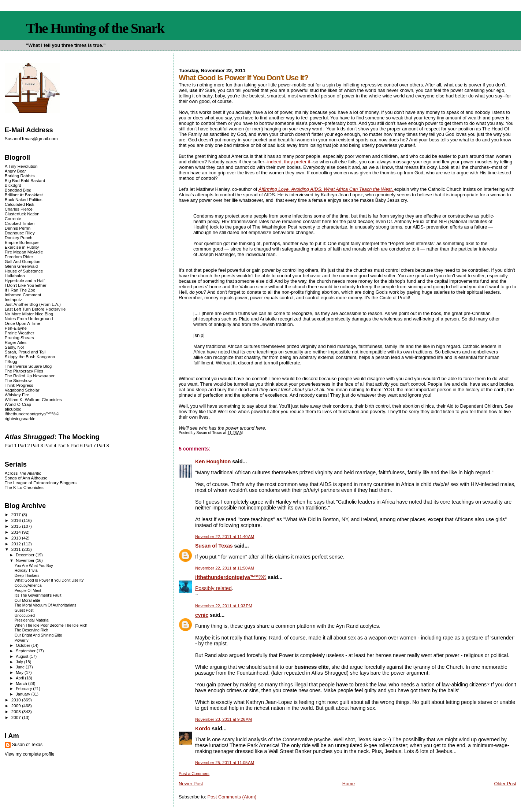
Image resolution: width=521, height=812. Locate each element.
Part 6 (77, 446)
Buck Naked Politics (24, 199)
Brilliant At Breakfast (24, 195)
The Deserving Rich (31, 630)
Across (23, 473)
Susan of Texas (214, 546)
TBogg (11, 361)
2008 (17, 711)
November (26, 560)
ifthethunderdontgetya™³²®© (231, 577)
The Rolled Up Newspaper (30, 376)
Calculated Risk (20, 204)
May (20, 672)
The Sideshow (18, 380)
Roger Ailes (16, 342)
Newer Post (191, 784)
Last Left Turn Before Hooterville (35, 309)
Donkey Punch (19, 238)
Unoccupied (25, 616)
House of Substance (24, 271)
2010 (17, 700)
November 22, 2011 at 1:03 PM (224, 606)
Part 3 (37, 446)
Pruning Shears (19, 338)
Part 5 (64, 446)
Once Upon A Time (23, 323)
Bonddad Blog (18, 190)
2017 (17, 514)
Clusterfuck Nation (22, 214)
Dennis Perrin (18, 228)
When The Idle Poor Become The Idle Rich (51, 625)
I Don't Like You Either (26, 285)
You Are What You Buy (34, 566)
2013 (17, 538)
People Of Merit (28, 591)
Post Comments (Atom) (232, 797)
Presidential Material (32, 620)
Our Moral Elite (27, 600)
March (22, 683)
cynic (202, 615)
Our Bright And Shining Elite (38, 635)
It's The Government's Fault (38, 595)
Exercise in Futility (22, 247)
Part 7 (90, 446)
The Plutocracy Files (24, 371)
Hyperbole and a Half (25, 280)
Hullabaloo (15, 276)
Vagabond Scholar (22, 390)
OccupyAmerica (28, 585)
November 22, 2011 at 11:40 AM (225, 537)
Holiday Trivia (26, 570)
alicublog (13, 409)
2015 (17, 526)
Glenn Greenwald (21, 266)
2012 (17, 544)
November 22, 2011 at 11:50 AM (225, 568)
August (23, 656)
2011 (17, 549)
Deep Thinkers (27, 576)
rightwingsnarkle (20, 418)
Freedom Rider (19, 257)
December (26, 555)
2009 (17, 706)
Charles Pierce (19, 209)
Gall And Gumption (23, 261)
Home (349, 784)
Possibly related (213, 588)
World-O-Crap (18, 404)
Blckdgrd (13, 185)
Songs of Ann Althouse (26, 478)
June (21, 667)
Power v (22, 640)
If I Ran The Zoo (20, 290)
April (20, 678)
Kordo (203, 728)
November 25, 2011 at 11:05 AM (225, 763)
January (23, 694)
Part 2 (24, 446)
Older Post (505, 784)
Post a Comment (194, 774)
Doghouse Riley (20, 233)
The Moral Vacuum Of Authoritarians (46, 605)
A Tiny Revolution (21, 166)
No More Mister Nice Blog (29, 314)
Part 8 (103, 446)
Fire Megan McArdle (24, 252)
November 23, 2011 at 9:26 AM (224, 719)
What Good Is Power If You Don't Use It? (49, 580)
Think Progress (19, 385)
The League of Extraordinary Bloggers (41, 483)
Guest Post (24, 610)
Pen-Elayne (16, 328)
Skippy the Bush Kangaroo (30, 357)
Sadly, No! (14, 347)
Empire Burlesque (22, 242)
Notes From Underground (29, 318)
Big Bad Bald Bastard (25, 180)
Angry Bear (15, 171)
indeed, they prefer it (289, 162)
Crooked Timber (20, 223)
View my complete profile (30, 754)
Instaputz (13, 299)
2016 (17, 520)
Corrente (13, 218)
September (26, 651)
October (23, 645)
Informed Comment (23, 295)
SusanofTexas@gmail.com (31, 139)
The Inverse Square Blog (28, 366)
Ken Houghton (213, 461)
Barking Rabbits (20, 176)
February (24, 689)
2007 (17, 717)
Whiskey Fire (17, 395)
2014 (17, 532)
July (20, 662)
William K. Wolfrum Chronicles (33, 399)
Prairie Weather (19, 333)
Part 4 (50, 446)
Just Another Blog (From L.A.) (33, 304)
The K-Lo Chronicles (24, 487)
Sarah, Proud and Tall (25, 352)
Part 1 (11, 446)
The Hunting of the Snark (95, 28)
